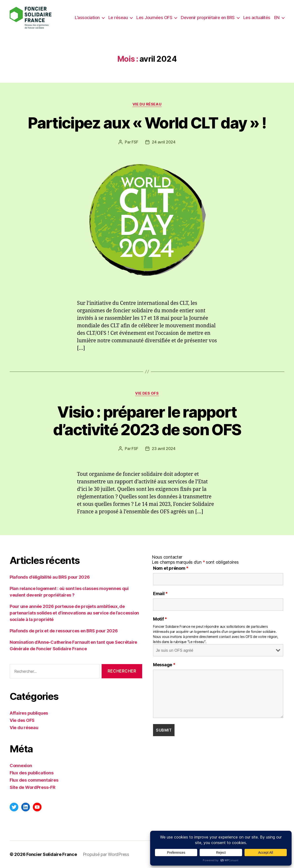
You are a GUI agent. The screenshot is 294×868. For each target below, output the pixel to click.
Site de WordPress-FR (33, 787)
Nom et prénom (171, 568)
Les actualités (257, 18)
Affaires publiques (29, 713)
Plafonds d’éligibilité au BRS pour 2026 (50, 577)
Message (164, 665)
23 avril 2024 (164, 449)
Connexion (21, 766)
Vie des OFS (147, 393)
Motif (160, 619)
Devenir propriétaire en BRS (208, 18)
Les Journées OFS (154, 18)
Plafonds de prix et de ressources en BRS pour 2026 (64, 631)
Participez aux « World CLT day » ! (147, 123)
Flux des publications (31, 773)
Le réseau (118, 18)
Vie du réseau (147, 104)
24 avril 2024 (164, 142)
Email (160, 594)
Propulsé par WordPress (106, 854)
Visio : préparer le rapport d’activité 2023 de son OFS (147, 421)
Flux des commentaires (34, 780)
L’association (87, 18)
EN (277, 18)
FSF (135, 142)
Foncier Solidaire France (52, 854)
